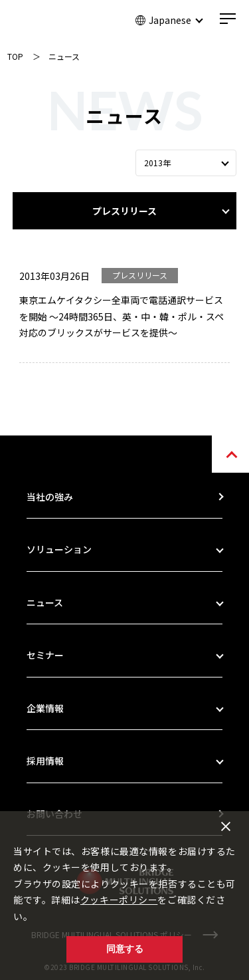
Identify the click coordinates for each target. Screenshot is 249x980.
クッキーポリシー (119, 900)
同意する (125, 949)
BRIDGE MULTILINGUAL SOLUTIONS (57, 21)
